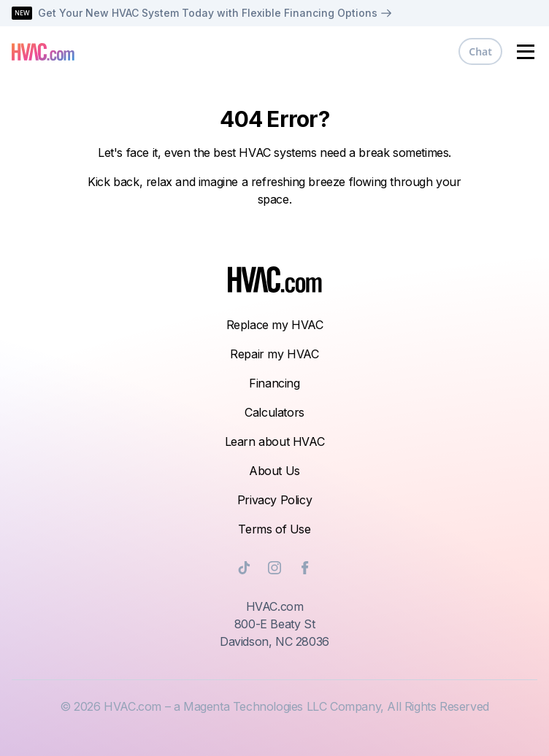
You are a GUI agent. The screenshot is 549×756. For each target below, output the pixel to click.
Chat (480, 51)
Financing (274, 383)
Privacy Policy (274, 500)
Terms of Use (274, 529)
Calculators (274, 412)
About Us (274, 471)
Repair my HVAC (274, 354)
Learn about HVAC (275, 441)
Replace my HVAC (275, 325)
